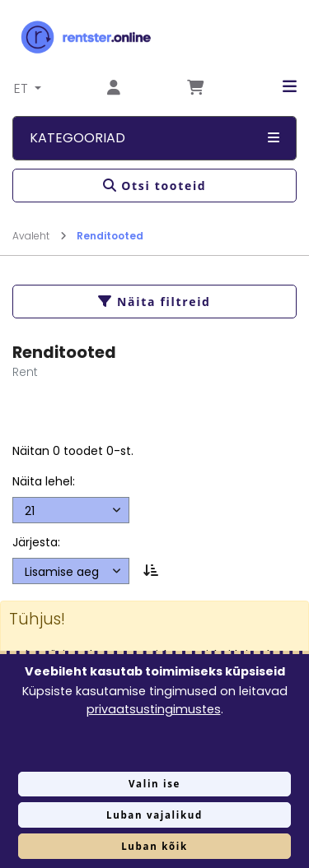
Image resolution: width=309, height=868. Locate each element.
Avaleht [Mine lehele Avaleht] (40, 236)
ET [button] (23, 88)
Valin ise (154, 784)
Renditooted (110, 236)
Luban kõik (154, 846)
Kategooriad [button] (154, 138)
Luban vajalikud (154, 815)
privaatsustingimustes (154, 709)
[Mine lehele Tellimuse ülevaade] (195, 88)
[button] (277, 87)
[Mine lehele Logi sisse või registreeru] (114, 88)
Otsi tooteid (155, 186)
